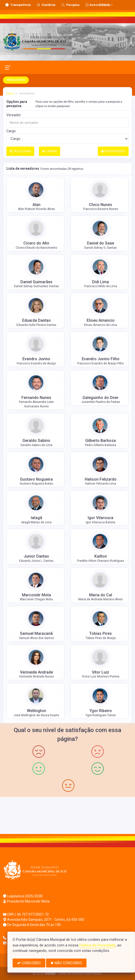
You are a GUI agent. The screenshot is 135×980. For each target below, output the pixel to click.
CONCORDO (29, 963)
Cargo (11, 131)
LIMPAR (50, 151)
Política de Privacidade (97, 945)
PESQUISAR (20, 151)
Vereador (14, 115)
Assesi (50, 973)
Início (10, 94)
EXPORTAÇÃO (113, 151)
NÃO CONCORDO (66, 963)
